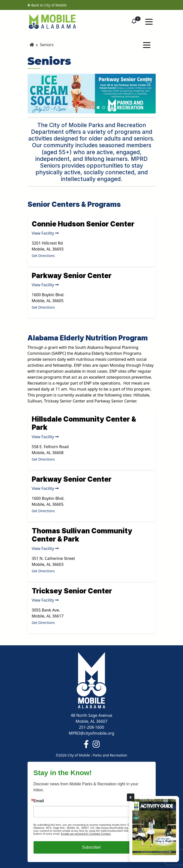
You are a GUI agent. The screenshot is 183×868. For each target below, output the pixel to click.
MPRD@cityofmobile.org (91, 733)
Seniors (47, 45)
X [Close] (131, 797)
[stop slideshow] (109, 108)
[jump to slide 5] (98, 108)
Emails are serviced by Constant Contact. (86, 834)
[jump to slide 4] (93, 108)
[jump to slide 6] (104, 108)
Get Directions (43, 256)
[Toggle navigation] (149, 21)
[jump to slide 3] (87, 108)
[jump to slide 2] (82, 108)
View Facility (45, 233)
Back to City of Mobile (47, 5)
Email (39, 801)
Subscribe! (92, 847)
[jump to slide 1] (76, 108)
